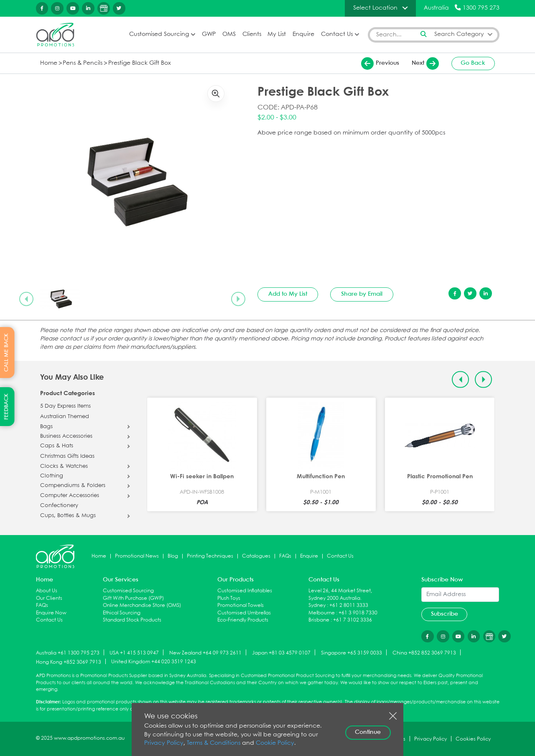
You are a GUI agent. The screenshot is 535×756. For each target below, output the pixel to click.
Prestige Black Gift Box (140, 63)
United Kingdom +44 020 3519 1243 (154, 662)
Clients (252, 34)
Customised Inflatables (245, 591)
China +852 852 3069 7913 (424, 653)
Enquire (303, 34)
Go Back (473, 63)
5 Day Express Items (65, 406)
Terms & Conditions (214, 743)
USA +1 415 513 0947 (134, 653)
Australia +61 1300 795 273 (68, 653)
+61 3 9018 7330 (358, 613)
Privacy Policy (164, 743)
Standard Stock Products (132, 620)
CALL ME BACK (6, 353)
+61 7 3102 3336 (353, 620)
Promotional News (137, 556)
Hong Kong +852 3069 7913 (69, 662)
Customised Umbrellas (244, 613)
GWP (209, 34)
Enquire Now (51, 613)
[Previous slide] (26, 299)
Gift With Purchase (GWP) (133, 598)
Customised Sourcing (159, 34)
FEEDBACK (6, 407)
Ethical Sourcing (122, 613)
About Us (47, 591)
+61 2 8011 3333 (349, 605)
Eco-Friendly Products (243, 620)
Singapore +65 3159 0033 (352, 653)
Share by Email (362, 294)
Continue (368, 732)
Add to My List (288, 294)
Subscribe (445, 614)
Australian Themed (65, 417)
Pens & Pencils (83, 63)
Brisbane (319, 620)
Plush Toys (229, 598)
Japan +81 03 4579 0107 (281, 653)
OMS (229, 34)
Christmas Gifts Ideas (67, 457)
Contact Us (337, 34)
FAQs (285, 556)
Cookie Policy (275, 743)
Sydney (317, 605)
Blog (173, 556)
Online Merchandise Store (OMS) (142, 605)
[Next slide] (238, 299)
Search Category (459, 34)
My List (277, 34)
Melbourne (322, 613)
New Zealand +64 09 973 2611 (205, 653)
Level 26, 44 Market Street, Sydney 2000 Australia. (340, 595)
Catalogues (256, 556)
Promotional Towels (241, 605)
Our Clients (49, 598)
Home (49, 63)
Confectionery (59, 506)
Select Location (375, 8)
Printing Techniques (210, 556)
